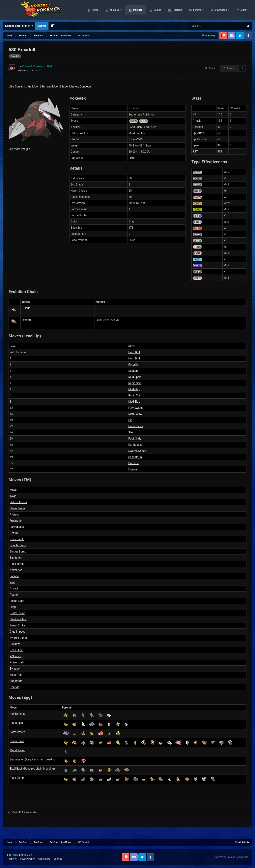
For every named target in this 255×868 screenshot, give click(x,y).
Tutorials (202, 10)
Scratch (133, 371)
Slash (132, 432)
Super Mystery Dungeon (76, 86)
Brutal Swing (17, 613)
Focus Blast (17, 601)
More (243, 10)
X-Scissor (16, 656)
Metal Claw (135, 414)
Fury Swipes (136, 408)
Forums (223, 10)
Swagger (15, 669)
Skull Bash (16, 769)
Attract (14, 588)
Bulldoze (15, 644)
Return (14, 533)
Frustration (16, 521)
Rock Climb (17, 778)
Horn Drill (134, 352)
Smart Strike (17, 625)
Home (120, 10)
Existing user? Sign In (19, 26)
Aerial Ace (16, 570)
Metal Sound (17, 750)
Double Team (18, 545)
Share (210, 68)
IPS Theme (13, 855)
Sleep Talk (16, 675)
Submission (17, 759)
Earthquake (135, 445)
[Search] (202, 26)
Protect (14, 515)
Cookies (58, 859)
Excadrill (27, 320)
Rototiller (134, 365)
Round (14, 595)
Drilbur (26, 308)
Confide (14, 687)
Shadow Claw (18, 619)
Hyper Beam (17, 508)
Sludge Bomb (18, 551)
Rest (13, 582)
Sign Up (42, 26)
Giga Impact (17, 632)
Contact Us (44, 859)
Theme (12, 859)
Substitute (16, 681)
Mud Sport (135, 377)
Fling (13, 607)
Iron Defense (18, 714)
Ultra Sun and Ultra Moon (24, 86)
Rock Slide (135, 439)
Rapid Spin (135, 383)
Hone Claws (136, 426)
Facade (14, 576)
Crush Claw (17, 741)
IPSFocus (27, 855)
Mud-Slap (134, 389)
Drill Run (133, 463)
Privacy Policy (27, 859)
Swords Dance (137, 451)
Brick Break (17, 539)
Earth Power (17, 732)
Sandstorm (135, 457)
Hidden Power (18, 502)
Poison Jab (17, 662)
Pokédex (163, 10)
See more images (19, 149)
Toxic (13, 496)
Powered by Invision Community (231, 857)
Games (183, 10)
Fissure (133, 469)
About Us (140, 10)
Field (132, 158)
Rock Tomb (17, 564)
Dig (130, 420)
